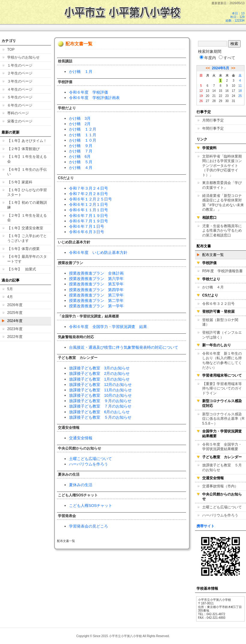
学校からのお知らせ (23, 57)
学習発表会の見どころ (88, 526)
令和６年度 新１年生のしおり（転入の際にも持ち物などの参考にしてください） (222, 361)
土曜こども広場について (90, 459)
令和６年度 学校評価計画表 (94, 98)
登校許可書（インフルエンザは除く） (222, 335)
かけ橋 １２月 (83, 129)
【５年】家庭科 (20, 182)
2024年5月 (220, 68)
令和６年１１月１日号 (88, 210)
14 (214, 91)
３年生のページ (20, 81)
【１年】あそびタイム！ (27, 141)
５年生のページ (20, 97)
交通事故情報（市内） (220, 486)
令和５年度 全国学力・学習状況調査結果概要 (222, 447)
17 (234, 91)
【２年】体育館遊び (23, 149)
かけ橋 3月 (80, 118)
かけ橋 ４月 (81, 168)
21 (214, 96)
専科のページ (18, 113)
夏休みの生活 (81, 485)
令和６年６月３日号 (87, 232)
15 (220, 91)
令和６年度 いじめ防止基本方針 (98, 253)
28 (214, 101)
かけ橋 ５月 (81, 162)
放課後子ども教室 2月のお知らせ (99, 373)
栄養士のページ (20, 121)
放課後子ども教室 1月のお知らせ (99, 379)
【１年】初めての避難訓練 (27, 205)
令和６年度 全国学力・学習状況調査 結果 (108, 327)
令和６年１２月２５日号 (90, 199)
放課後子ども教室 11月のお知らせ (100, 390)
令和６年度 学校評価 (88, 92)
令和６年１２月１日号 (88, 205)
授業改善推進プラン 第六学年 (96, 279)
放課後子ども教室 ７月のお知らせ (100, 406)
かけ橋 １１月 (83, 135)
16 (227, 91)
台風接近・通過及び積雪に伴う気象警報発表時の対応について (124, 347)
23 (227, 96)
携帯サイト (205, 526)
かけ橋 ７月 (81, 151)
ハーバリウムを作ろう (88, 464)
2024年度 (15, 321)
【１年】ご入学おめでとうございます (27, 238)
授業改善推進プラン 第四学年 (96, 290)
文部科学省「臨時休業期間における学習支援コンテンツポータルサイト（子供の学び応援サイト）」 (222, 166)
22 (220, 96)
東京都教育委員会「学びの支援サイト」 (222, 185)
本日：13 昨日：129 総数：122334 (235, 17)
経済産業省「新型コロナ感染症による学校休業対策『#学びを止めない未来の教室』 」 (223, 203)
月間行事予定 (213, 120)
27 (207, 101)
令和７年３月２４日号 (88, 188)
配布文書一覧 (213, 255)
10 (234, 86)
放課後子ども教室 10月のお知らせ (100, 395)
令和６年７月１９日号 (88, 216)
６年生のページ (20, 105)
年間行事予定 (213, 128)
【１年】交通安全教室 (25, 228)
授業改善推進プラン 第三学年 (96, 295)
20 (207, 96)
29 (220, 101)
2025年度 (15, 313)
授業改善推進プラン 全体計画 (96, 273)
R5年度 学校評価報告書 (222, 271)
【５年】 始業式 (22, 269)
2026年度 (15, 305)
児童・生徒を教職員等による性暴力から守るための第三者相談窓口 (222, 231)
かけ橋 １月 (81, 72)
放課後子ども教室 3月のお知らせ (99, 368)
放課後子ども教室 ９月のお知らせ (100, 401)
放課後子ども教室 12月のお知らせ (100, 385)
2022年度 (15, 337)
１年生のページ (20, 65)
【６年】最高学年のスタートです (27, 259)
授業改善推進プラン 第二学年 (96, 301)
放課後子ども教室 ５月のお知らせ (100, 417)
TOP (11, 50)
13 (207, 91)
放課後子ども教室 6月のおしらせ (99, 412)
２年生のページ (20, 73)
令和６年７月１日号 (87, 226)
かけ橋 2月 (80, 124)
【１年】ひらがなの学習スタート (27, 192)
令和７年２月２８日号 (88, 194)
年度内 (208, 58)
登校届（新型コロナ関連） (220, 322)
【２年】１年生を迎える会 (27, 218)
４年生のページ (20, 89)
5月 (10, 289)
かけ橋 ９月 (81, 146)
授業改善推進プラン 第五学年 (96, 284)
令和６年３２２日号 (218, 304)
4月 (10, 297)
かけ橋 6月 (80, 156)
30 (227, 101)
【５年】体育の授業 (23, 249)
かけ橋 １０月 (83, 140)
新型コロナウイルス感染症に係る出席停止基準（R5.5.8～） (223, 419)
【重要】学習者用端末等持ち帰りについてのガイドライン (222, 388)
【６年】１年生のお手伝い (27, 172)
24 (234, 96)
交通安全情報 (81, 438)
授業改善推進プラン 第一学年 (96, 306)
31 (234, 101)
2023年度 (15, 329)
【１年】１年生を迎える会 (27, 159)
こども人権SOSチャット (91, 506)
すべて (227, 58)
